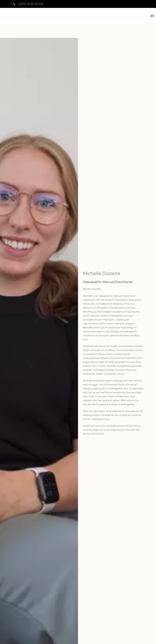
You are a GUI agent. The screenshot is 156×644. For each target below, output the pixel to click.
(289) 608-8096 (31, 4)
